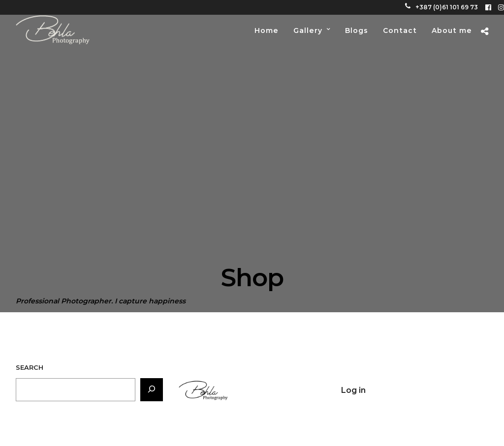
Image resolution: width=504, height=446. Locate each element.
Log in (353, 390)
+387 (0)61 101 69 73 (441, 7)
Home (267, 30)
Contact (400, 30)
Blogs (357, 30)
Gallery (308, 30)
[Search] (152, 390)
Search (30, 367)
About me (452, 30)
